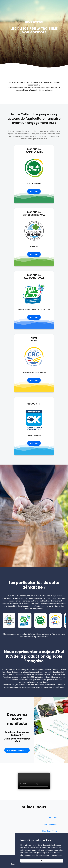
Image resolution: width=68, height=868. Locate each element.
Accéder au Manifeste (17, 750)
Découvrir (34, 191)
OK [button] (42, 860)
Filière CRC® (53, 818)
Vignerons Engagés (49, 824)
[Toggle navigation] (3, 3)
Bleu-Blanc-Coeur (50, 831)
